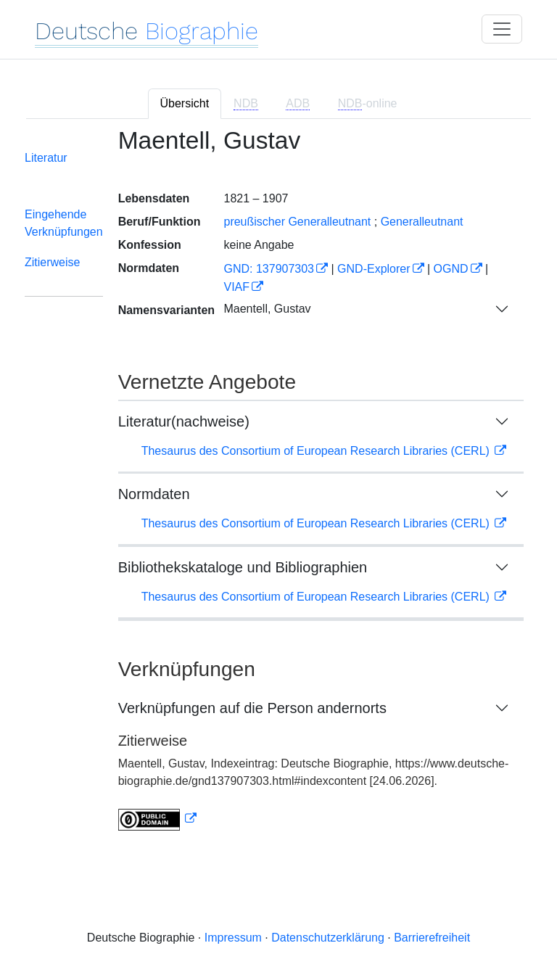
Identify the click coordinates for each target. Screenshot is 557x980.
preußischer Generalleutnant (297, 222)
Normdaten (154, 494)
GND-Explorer (374, 269)
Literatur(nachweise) (184, 421)
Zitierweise (52, 262)
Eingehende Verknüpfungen (64, 223)
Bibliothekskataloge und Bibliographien (243, 567)
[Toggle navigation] (502, 29)
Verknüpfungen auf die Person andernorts (252, 708)
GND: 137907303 (269, 269)
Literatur (46, 158)
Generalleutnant (422, 222)
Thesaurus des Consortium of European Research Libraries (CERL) (317, 451)
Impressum (233, 938)
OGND (451, 269)
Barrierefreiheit (432, 938)
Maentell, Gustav (267, 309)
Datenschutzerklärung (328, 938)
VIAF (236, 287)
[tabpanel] (278, 488)
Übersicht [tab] (185, 103)
